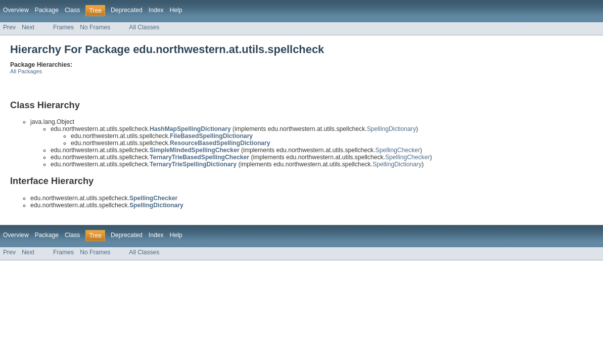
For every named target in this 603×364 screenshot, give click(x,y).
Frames (63, 27)
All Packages (26, 71)
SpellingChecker (398, 150)
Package (47, 10)
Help (176, 10)
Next (28, 27)
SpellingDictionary (391, 129)
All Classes (144, 27)
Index (156, 10)
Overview (16, 10)
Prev (9, 27)
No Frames (95, 27)
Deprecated (127, 10)
